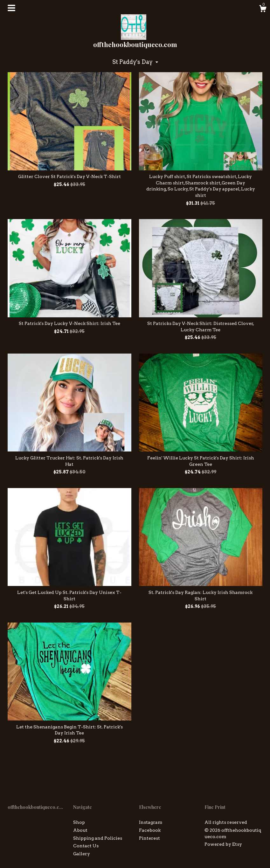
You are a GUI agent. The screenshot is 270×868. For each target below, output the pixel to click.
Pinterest (149, 838)
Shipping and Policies (98, 838)
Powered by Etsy (223, 844)
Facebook (150, 830)
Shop (79, 822)
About (80, 830)
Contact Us (86, 846)
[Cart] (263, 10)
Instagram (151, 822)
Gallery (82, 854)
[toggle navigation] (11, 8)
